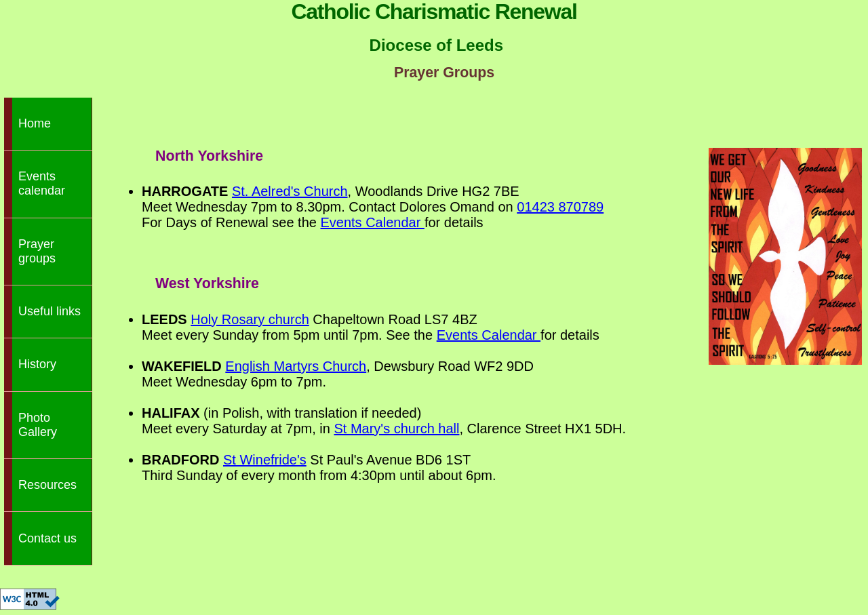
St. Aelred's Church (290, 191)
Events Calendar (372, 222)
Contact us (47, 538)
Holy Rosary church (250, 319)
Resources (47, 485)
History (37, 364)
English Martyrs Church (296, 366)
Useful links (50, 311)
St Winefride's (265, 460)
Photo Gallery (38, 425)
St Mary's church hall (396, 429)
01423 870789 (560, 207)
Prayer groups (37, 251)
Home (35, 123)
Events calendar (42, 183)
